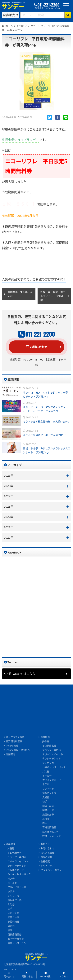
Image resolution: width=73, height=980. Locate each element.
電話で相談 (27, 976)
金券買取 (11, 844)
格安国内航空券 (14, 741)
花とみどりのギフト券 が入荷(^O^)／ (45, 435)
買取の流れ (46, 857)
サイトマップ (48, 866)
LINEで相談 (46, 976)
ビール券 (47, 776)
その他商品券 (49, 746)
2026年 (9, 475)
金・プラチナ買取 (15, 737)
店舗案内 (11, 754)
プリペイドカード (52, 780)
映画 (45, 823)
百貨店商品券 (49, 827)
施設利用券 (48, 815)
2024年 (9, 496)
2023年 (9, 506)
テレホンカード (50, 763)
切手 (45, 802)
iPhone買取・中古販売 (18, 750)
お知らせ (45, 844)
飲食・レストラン (52, 836)
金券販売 (45, 737)
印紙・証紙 (48, 806)
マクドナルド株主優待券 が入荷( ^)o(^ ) (46, 422)
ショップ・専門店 (52, 750)
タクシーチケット (52, 759)
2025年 (9, 486)
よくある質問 (48, 853)
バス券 (46, 772)
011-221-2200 (49, 5)
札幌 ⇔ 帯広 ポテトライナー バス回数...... (53, 296)
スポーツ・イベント (53, 754)
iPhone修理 (12, 746)
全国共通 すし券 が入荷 (20, 294)
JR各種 (46, 741)
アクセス (64, 976)
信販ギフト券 (49, 793)
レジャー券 (48, 789)
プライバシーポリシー (52, 870)
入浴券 (46, 797)
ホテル (46, 784)
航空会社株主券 (50, 832)
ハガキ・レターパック (54, 767)
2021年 (9, 527)
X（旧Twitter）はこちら (19, 674)
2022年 (9, 517)
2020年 (9, 537)
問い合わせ (9, 976)
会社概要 (45, 862)
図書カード (48, 810)
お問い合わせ (36, 347)
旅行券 (46, 819)
